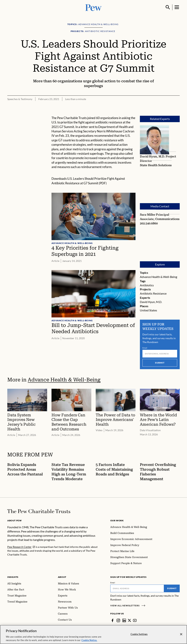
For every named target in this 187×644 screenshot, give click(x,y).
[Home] (39, 511)
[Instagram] (118, 620)
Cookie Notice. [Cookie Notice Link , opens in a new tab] (89, 641)
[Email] (160, 354)
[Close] (181, 635)
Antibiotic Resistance (153, 293)
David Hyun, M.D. (153, 156)
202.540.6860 (149, 223)
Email (145, 348)
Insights (13, 577)
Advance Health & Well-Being (159, 277)
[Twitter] (129, 620)
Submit (160, 363)
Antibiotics (147, 285)
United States (148, 310)
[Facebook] (112, 620)
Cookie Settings (139, 634)
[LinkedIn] (124, 620)
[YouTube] (135, 620)
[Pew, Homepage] (93, 7)
